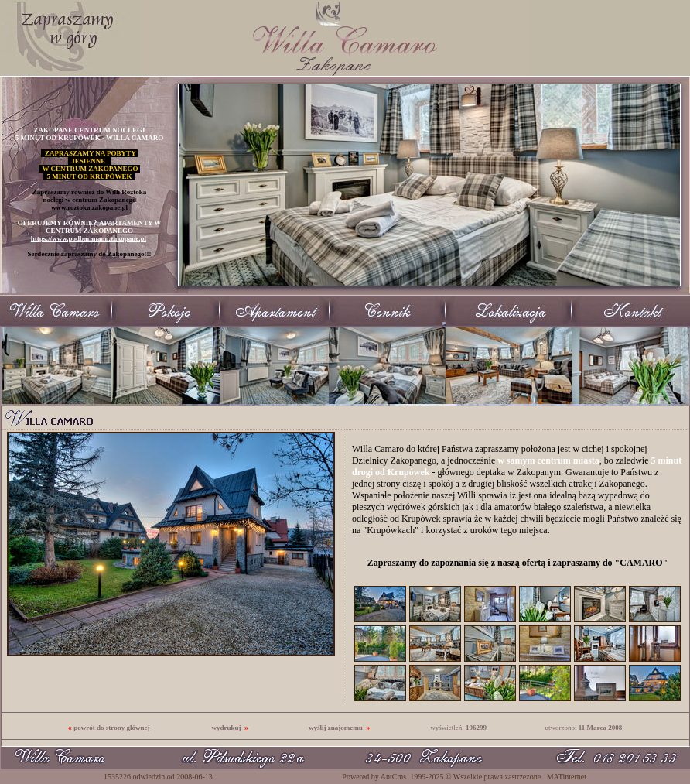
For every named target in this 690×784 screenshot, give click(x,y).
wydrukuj (226, 728)
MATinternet (567, 777)
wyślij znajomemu (336, 728)
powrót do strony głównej (111, 728)
